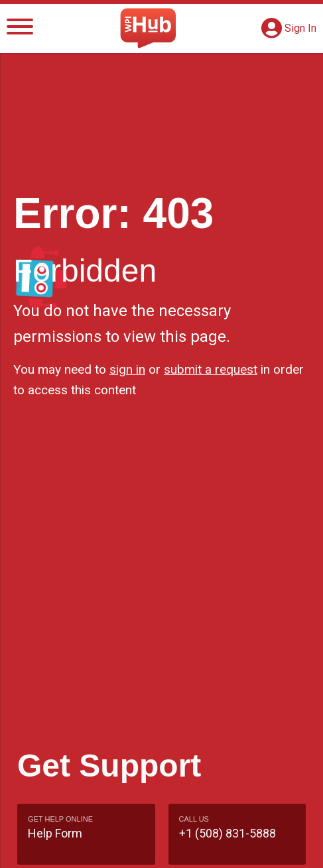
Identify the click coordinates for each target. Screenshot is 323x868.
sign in (127, 369)
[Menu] (20, 29)
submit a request (211, 369)
